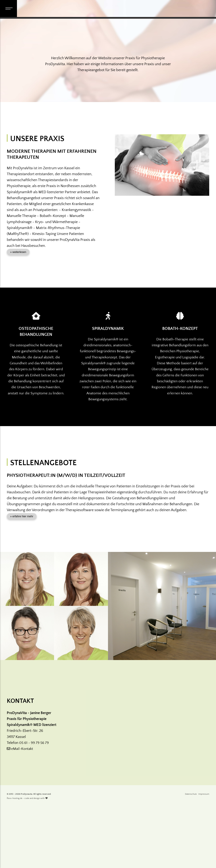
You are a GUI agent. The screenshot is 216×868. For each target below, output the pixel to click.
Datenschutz (191, 854)
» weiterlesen (18, 307)
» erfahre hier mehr (22, 577)
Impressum (204, 854)
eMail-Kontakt (20, 809)
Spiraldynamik (108, 383)
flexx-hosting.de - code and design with (27, 859)
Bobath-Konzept (180, 383)
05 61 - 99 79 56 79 (34, 803)
